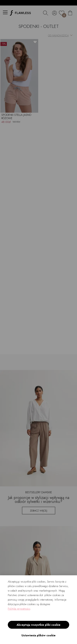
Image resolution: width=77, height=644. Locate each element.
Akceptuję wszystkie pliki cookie (38, 625)
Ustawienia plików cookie (38, 635)
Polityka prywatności (19, 609)
